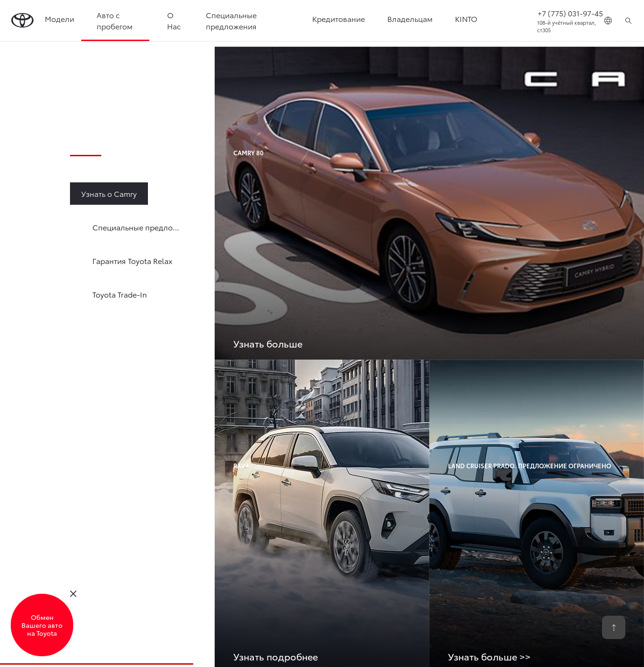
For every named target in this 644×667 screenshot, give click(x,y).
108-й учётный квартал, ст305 (567, 26)
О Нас (174, 20)
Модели (59, 18)
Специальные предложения (231, 20)
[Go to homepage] (22, 21)
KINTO (466, 18)
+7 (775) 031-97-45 (570, 13)
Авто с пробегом (115, 20)
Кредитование (339, 18)
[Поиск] (628, 21)
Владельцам (410, 18)
